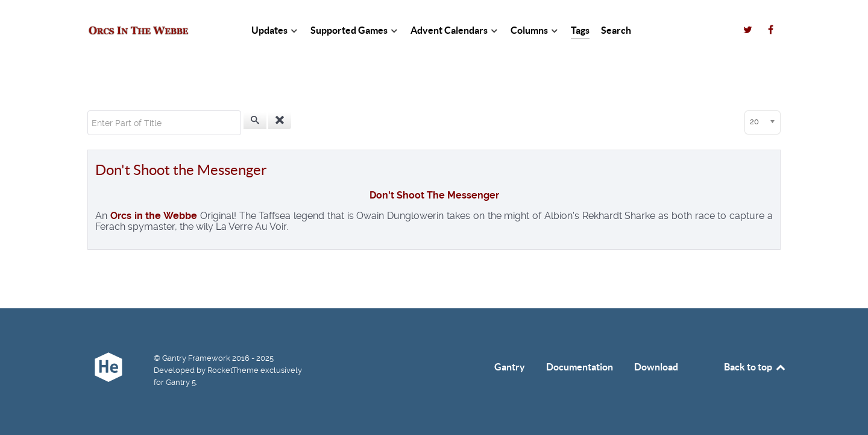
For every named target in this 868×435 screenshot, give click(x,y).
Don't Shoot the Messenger (181, 170)
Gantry (510, 367)
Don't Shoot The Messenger (434, 195)
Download (656, 367)
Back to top (755, 367)
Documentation (580, 367)
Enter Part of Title (88, 111)
